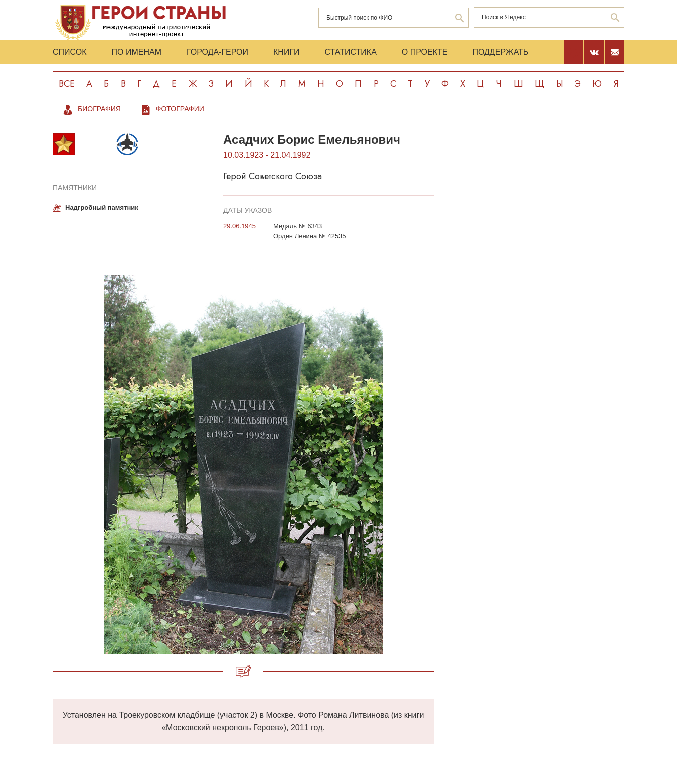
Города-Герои (217, 52)
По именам (137, 52)
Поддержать (500, 52)
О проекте (425, 52)
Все (67, 84)
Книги (287, 52)
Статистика (351, 52)
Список (70, 52)
